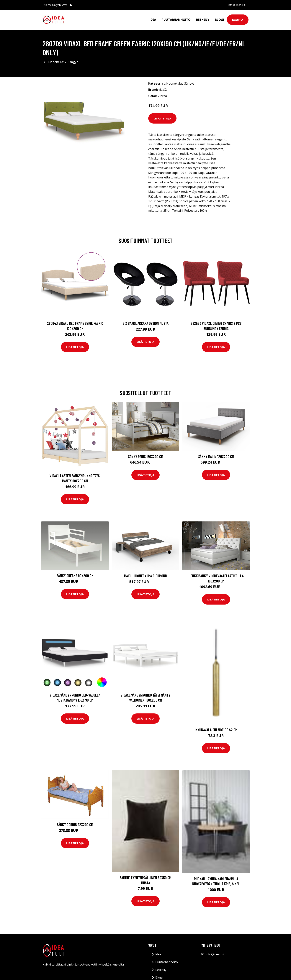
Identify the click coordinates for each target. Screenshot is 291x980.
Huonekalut (55, 62)
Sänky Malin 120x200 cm (216, 456)
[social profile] (71, 5)
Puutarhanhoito (176, 20)
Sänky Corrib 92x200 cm (75, 824)
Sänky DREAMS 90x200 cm (75, 576)
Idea (153, 20)
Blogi (219, 20)
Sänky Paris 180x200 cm (146, 456)
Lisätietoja (162, 118)
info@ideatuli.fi (237, 5)
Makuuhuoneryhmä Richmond (146, 576)
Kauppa (238, 20)
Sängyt (73, 62)
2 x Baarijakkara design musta (146, 323)
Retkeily (203, 20)
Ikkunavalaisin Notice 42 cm (216, 730)
